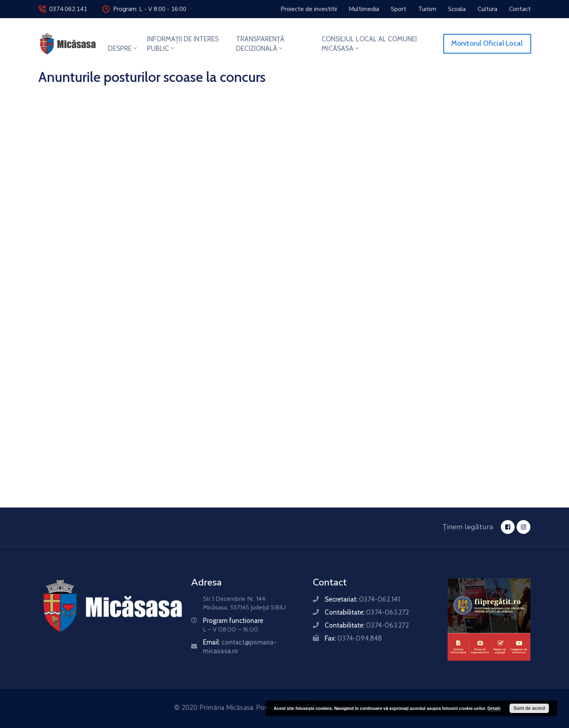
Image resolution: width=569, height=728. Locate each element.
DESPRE (123, 48)
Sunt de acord (529, 708)
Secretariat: (362, 599)
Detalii (494, 708)
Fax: (353, 638)
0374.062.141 (68, 9)
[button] (309, 9)
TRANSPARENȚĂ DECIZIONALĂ (260, 44)
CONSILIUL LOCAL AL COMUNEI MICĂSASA (369, 44)
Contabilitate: (367, 612)
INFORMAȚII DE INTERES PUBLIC (183, 44)
